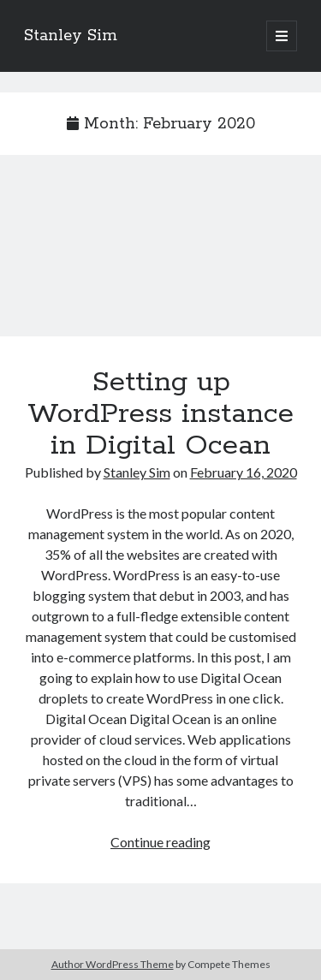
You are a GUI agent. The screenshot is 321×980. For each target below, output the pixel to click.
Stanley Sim (71, 36)
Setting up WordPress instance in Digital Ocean (160, 256)
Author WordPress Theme (113, 964)
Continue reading (160, 842)
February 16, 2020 (244, 472)
